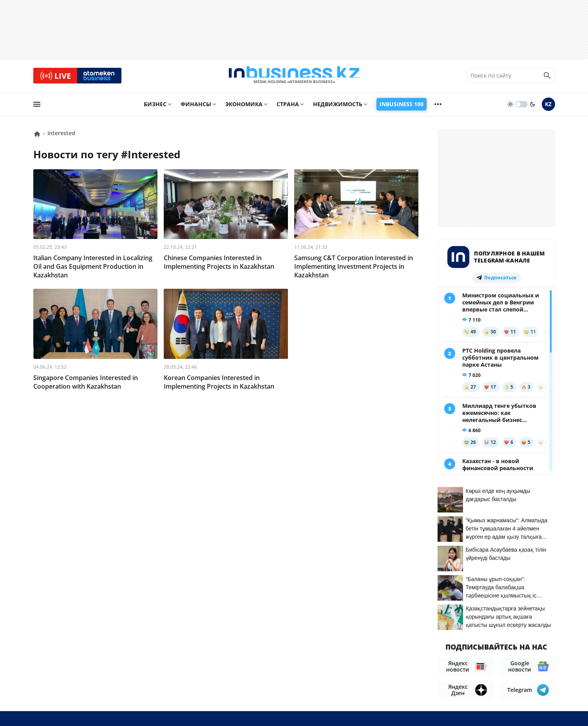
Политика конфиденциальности (287, 707)
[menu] (37, 109)
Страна (288, 108)
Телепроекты (458, 662)
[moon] (532, 109)
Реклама (418, 662)
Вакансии (501, 662)
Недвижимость (338, 108)
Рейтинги (539, 662)
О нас (350, 662)
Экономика (244, 108)
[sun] (510, 109)
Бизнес (155, 108)
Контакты (381, 662)
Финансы (196, 108)
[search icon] (547, 78)
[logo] (294, 78)
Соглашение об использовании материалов (482, 646)
